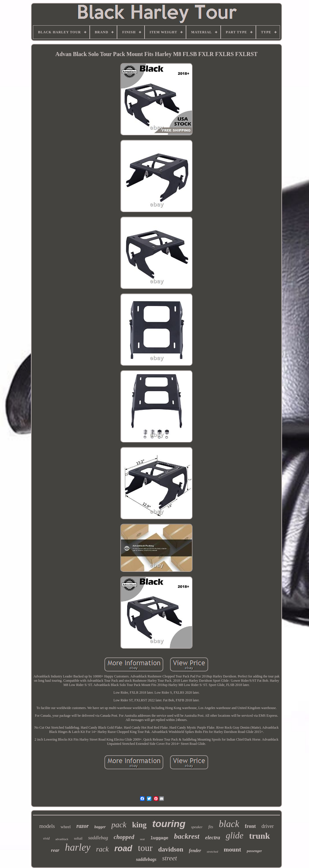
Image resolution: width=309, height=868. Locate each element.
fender (195, 851)
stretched (212, 852)
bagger (100, 827)
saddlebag (98, 838)
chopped (124, 837)
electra (213, 837)
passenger (254, 851)
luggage (159, 838)
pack (119, 825)
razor (83, 826)
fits (211, 827)
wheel (66, 827)
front (250, 826)
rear (55, 850)
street (170, 858)
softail (78, 838)
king (139, 825)
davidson (171, 849)
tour (145, 848)
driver (268, 826)
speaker (197, 827)
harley (78, 847)
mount (232, 849)
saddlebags (146, 859)
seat (142, 839)
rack (102, 849)
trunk (259, 836)
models (47, 826)
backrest (187, 836)
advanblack (62, 839)
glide (235, 835)
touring (169, 824)
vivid (46, 838)
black (229, 824)
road (123, 848)
